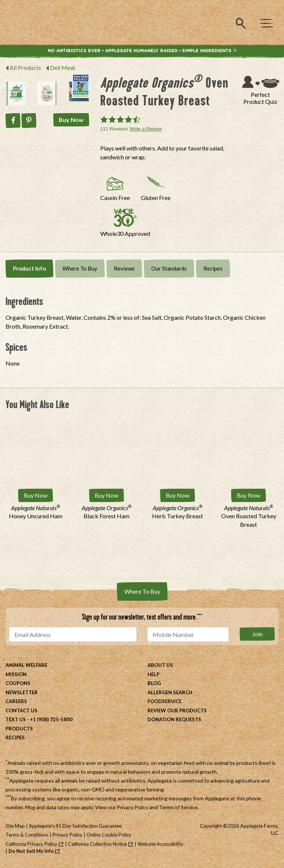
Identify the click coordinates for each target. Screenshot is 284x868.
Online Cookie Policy (109, 835)
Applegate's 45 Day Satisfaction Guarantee (75, 826)
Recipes (213, 268)
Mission (16, 674)
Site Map (15, 826)
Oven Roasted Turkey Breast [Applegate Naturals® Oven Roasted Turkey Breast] (249, 516)
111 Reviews (114, 129)
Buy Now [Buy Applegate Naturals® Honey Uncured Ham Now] (35, 495)
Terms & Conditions (27, 835)
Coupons (18, 683)
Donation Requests (174, 719)
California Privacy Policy (31, 844)
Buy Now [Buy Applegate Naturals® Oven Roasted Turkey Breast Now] (248, 495)
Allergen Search (170, 692)
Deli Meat (63, 67)
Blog (154, 683)
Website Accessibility (160, 844)
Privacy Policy (133, 807)
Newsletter (22, 692)
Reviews (124, 268)
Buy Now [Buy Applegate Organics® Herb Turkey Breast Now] (177, 495)
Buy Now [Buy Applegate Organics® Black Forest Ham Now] (106, 495)
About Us (160, 665)
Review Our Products (177, 711)
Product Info (29, 268)
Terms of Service (178, 807)
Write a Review (146, 129)
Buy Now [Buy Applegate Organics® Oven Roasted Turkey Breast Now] (71, 120)
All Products (25, 67)
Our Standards (169, 268)
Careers (16, 701)
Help (153, 674)
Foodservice (165, 701)
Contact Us (21, 711)
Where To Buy (80, 268)
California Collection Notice (97, 844)
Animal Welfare (26, 665)
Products (19, 729)
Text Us (16, 719)
